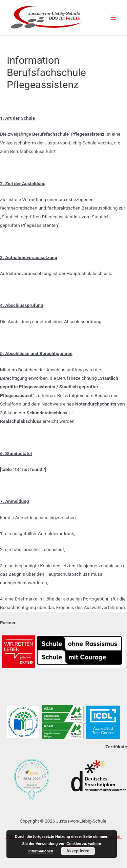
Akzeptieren (78, 851)
